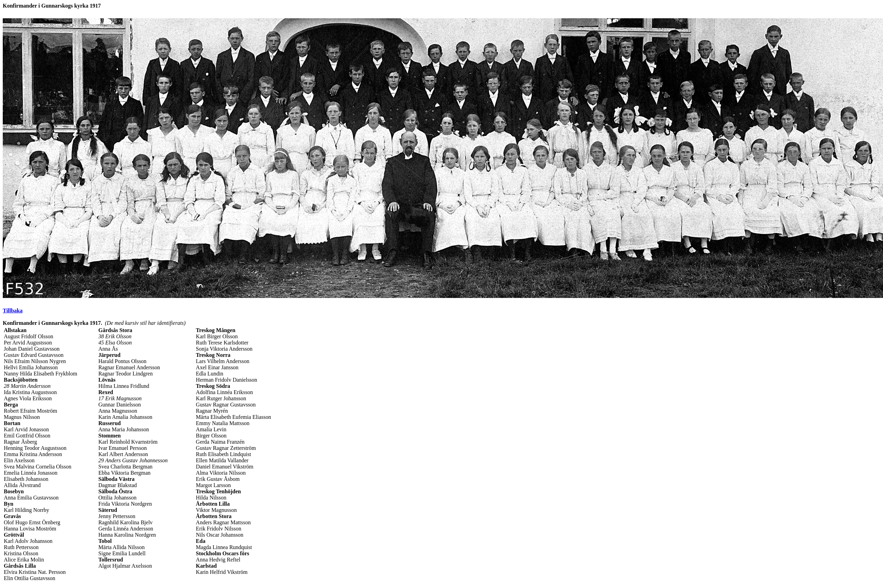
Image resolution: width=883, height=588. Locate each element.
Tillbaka (13, 311)
